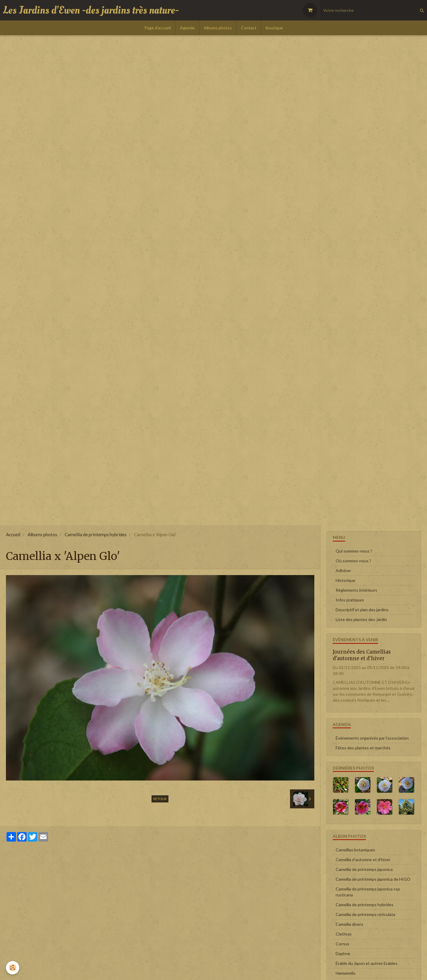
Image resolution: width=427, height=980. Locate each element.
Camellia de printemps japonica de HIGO (373, 879)
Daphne (343, 953)
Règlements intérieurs (356, 590)
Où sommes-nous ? (353, 561)
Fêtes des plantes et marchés (363, 748)
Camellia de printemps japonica (364, 869)
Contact (249, 28)
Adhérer (343, 570)
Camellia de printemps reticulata (365, 914)
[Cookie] (13, 968)
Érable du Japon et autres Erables (367, 963)
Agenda (187, 28)
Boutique (274, 28)
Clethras (344, 934)
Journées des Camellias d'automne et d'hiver (362, 655)
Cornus (342, 944)
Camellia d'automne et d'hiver (363, 860)
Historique (345, 580)
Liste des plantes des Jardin (361, 619)
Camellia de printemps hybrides (96, 534)
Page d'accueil (158, 28)
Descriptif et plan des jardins (362, 610)
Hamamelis (346, 973)
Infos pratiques (350, 600)
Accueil (13, 534)
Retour (160, 799)
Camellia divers (349, 924)
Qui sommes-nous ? (354, 551)
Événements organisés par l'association (372, 738)
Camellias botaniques (355, 850)
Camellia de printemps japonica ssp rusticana (368, 892)
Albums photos (218, 28)
